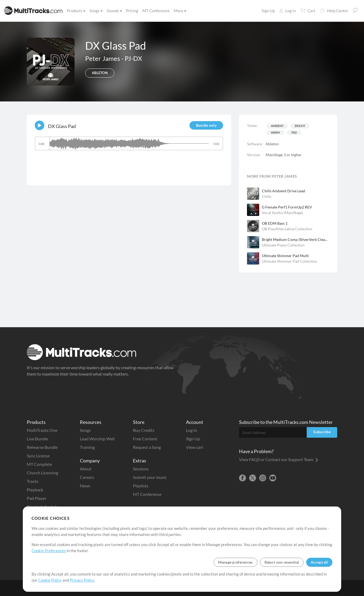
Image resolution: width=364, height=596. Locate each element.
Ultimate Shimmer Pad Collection (289, 261)
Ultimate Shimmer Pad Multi (285, 256)
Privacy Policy (82, 580)
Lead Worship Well (97, 439)
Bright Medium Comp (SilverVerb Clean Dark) (296, 239)
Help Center (334, 11)
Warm (275, 132)
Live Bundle (37, 439)
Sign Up (268, 11)
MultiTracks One (42, 430)
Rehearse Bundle (42, 447)
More (180, 11)
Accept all (319, 562)
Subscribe (322, 432)
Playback (35, 490)
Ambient (277, 126)
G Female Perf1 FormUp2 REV (287, 207)
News (85, 486)
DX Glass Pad (62, 126)
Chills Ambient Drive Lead (283, 191)
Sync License (38, 456)
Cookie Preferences (49, 551)
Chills (267, 196)
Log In (287, 11)
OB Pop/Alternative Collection (287, 229)
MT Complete (39, 464)
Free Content (145, 439)
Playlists (141, 486)
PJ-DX (133, 58)
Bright (300, 126)
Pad (294, 132)
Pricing (132, 11)
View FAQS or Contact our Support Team (279, 459)
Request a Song (147, 447)
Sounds (114, 11)
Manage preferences (235, 562)
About (86, 469)
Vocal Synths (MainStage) (282, 213)
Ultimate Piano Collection (283, 245)
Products (76, 11)
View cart (195, 447)
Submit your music (150, 477)
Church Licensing (42, 473)
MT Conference (156, 11)
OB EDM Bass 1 (275, 223)
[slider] (129, 143)
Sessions (141, 469)
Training (87, 447)
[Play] (40, 125)
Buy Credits (144, 430)
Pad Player (37, 498)
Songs (96, 11)
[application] (129, 146)
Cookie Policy (50, 580)
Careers (87, 477)
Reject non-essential (282, 562)
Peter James (103, 58)
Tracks (33, 481)
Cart (308, 11)
